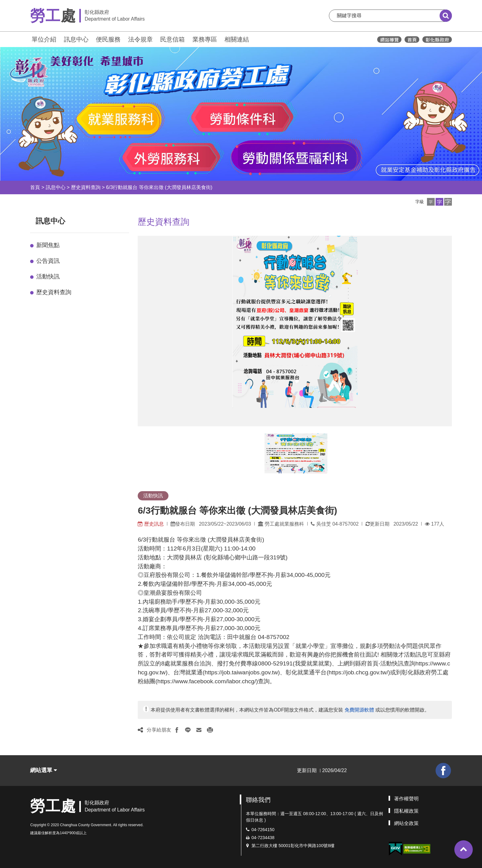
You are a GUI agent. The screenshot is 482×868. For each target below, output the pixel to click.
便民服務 (108, 39)
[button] (431, 202)
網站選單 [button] (43, 770)
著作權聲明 (406, 799)
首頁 (35, 187)
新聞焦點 (48, 245)
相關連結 (237, 39)
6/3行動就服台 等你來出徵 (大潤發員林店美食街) (159, 187)
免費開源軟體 (359, 710)
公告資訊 (48, 261)
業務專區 (205, 39)
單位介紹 (44, 39)
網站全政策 (406, 823)
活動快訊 (48, 276)
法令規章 (140, 39)
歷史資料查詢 (86, 187)
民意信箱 (172, 39)
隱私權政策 (406, 811)
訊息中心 (76, 39)
